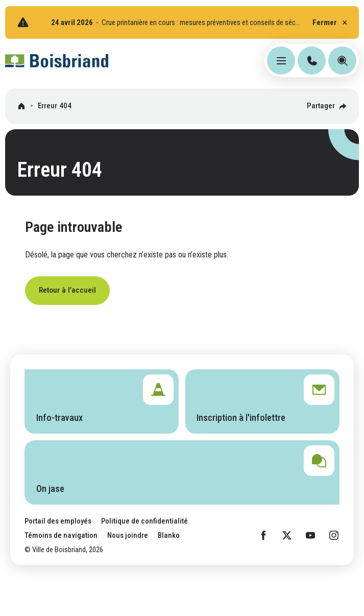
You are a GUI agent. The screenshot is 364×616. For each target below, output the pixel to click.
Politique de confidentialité (144, 521)
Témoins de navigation (61, 535)
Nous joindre (128, 535)
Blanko (169, 535)
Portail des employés (58, 521)
